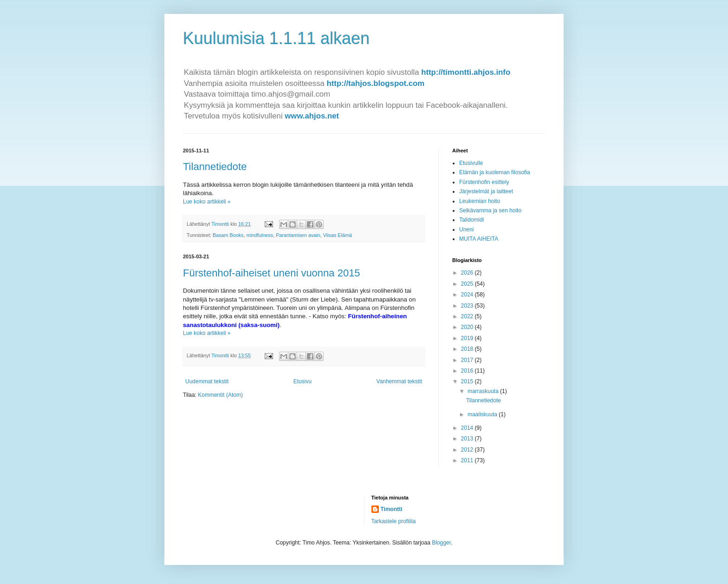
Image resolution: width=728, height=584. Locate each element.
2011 (468, 460)
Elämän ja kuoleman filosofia (495, 172)
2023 (468, 306)
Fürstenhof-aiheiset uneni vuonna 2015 (272, 273)
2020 (468, 327)
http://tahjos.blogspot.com (376, 83)
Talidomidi (471, 220)
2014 (468, 428)
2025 (468, 284)
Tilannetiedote (215, 167)
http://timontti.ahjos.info (466, 72)
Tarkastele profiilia (394, 521)
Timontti (392, 509)
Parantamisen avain (298, 235)
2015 (468, 381)
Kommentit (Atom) (220, 395)
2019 (468, 338)
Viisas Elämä (338, 235)
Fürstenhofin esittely (484, 182)
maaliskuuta (483, 414)
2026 (468, 273)
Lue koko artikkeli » (207, 202)
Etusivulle (471, 163)
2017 (468, 360)
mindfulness (260, 235)
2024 (468, 295)
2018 (468, 349)
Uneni (466, 230)
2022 (468, 316)
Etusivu (302, 381)
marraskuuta (484, 391)
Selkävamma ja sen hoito (490, 210)
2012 (468, 450)
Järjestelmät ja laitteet (486, 191)
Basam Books (228, 235)
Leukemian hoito (480, 201)
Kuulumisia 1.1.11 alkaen (276, 38)
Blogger (441, 543)
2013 (468, 439)
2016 (468, 371)
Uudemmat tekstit (207, 381)
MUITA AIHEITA (479, 239)
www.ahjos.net (312, 116)
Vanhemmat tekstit (399, 381)
